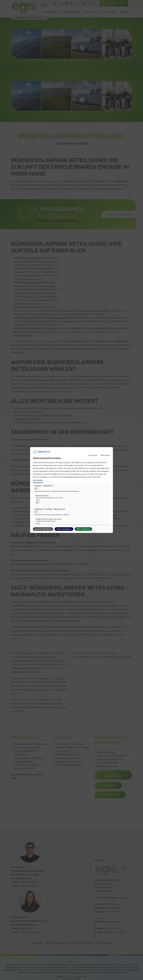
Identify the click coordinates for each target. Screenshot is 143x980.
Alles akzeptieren (83, 529)
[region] (72, 510)
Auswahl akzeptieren (43, 529)
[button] (36, 489)
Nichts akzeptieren (64, 529)
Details (38, 500)
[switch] (37, 489)
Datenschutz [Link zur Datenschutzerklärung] (105, 455)
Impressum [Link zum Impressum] (93, 455)
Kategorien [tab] (38, 480)
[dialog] (71, 490)
